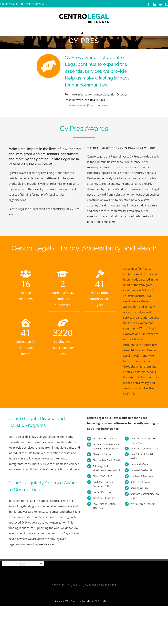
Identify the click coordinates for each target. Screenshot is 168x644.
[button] (82, 32)
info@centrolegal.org (34, 4)
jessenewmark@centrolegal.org (88, 105)
